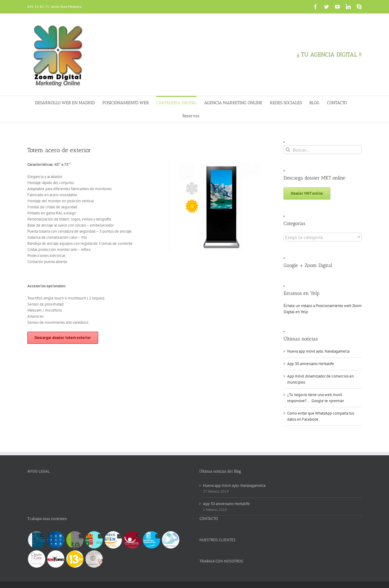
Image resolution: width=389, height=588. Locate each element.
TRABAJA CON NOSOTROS (221, 561)
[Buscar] (288, 150)
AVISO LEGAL (39, 471)
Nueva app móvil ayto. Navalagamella (318, 351)
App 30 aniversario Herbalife (311, 364)
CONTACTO (209, 519)
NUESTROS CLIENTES (217, 540)
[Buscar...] (323, 150)
